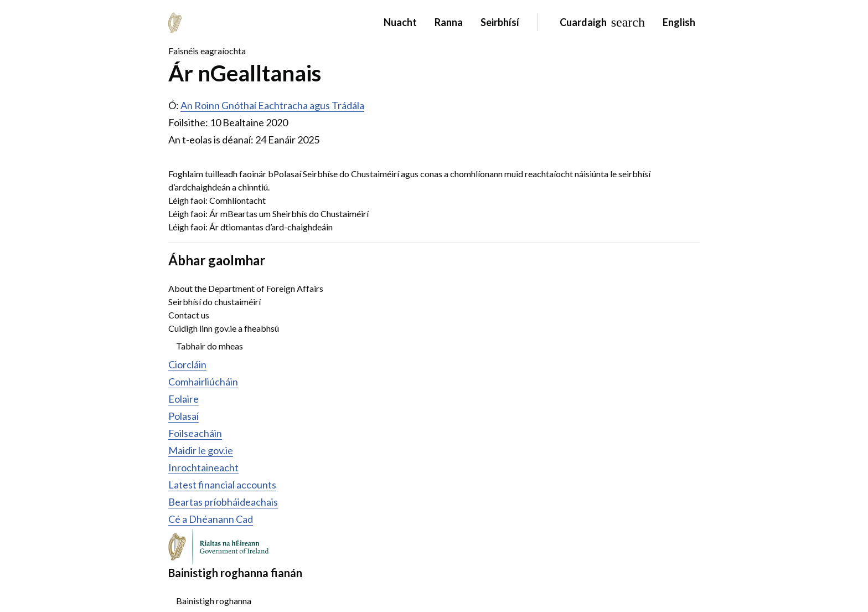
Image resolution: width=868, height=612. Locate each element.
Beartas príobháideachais (223, 502)
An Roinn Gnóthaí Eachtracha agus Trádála (272, 105)
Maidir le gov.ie (201, 450)
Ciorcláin (187, 364)
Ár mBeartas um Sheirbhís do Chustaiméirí (289, 214)
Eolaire (184, 399)
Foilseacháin (195, 433)
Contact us (189, 315)
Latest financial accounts (222, 485)
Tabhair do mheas (210, 346)
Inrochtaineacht (203, 467)
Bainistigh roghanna (214, 601)
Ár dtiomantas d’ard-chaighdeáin (271, 227)
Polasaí (184, 416)
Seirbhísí (500, 22)
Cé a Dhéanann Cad (211, 519)
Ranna (449, 22)
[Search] (600, 22)
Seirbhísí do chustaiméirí (215, 302)
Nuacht (400, 22)
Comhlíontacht (237, 200)
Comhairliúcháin (203, 382)
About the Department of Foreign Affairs (246, 288)
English (679, 22)
